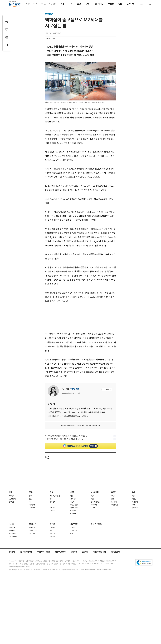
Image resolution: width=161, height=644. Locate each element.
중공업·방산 (74, 505)
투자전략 (52, 502)
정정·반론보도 (96, 524)
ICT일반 (93, 508)
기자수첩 (32, 534)
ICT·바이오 (99, 4)
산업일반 (73, 514)
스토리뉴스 (12, 531)
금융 (71, 4)
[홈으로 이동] (15, 4)
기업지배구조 (13, 536)
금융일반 (32, 508)
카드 (31, 502)
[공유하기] (7, 21)
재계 (72, 496)
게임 (92, 499)
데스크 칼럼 (33, 531)
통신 (92, 496)
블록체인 (52, 508)
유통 (120, 4)
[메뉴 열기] (141, 4)
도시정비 (114, 502)
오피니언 (130, 4)
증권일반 (52, 511)
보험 (31, 499)
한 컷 (72, 534)
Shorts (52, 528)
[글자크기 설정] (7, 45)
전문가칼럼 (33, 528)
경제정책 (11, 496)
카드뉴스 (52, 534)
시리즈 (28, 4)
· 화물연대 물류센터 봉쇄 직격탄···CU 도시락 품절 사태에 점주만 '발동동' (77, 412)
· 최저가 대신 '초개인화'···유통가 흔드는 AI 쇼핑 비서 (68, 416)
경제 (62, 4)
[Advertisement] (81, 319)
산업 (87, 4)
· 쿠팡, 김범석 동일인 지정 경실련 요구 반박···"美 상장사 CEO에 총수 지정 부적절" (80, 409)
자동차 (72, 502)
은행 (31, 496)
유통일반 (135, 508)
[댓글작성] (7, 29)
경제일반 (11, 502)
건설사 (113, 496)
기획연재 (52, 536)
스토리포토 (74, 531)
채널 (133, 496)
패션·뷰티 (135, 502)
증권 (79, 4)
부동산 (111, 4)
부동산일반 (115, 505)
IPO (51, 505)
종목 (51, 499)
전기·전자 (73, 499)
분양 (113, 499)
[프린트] (7, 37)
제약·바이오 (94, 505)
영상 (51, 531)
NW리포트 (12, 528)
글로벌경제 (12, 499)
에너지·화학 (74, 508)
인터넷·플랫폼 (95, 502)
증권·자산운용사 (55, 496)
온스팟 (72, 528)
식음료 (134, 499)
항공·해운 (73, 511)
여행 (133, 505)
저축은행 (32, 505)
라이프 (35, 4)
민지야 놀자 (49, 14)
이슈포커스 (12, 534)
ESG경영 (43, 4)
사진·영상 (52, 4)
